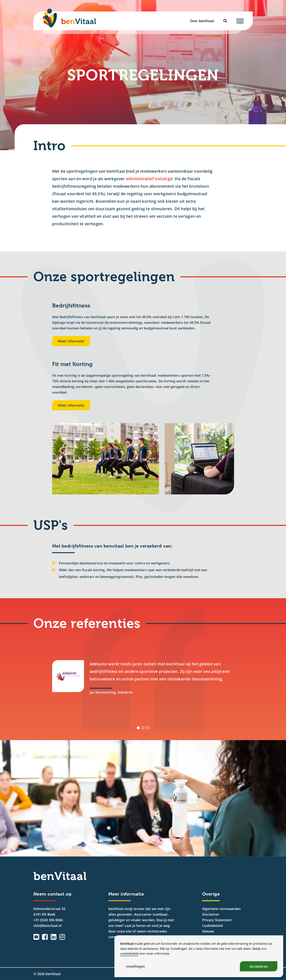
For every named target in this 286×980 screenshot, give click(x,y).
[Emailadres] (36, 937)
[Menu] (240, 21)
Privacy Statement (217, 920)
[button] (138, 728)
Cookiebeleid (212, 926)
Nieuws (208, 931)
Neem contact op (53, 894)
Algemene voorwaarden (221, 909)
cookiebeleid (129, 954)
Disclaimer (211, 914)
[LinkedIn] (54, 937)
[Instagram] (62, 937)
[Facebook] (45, 937)
